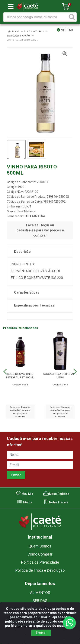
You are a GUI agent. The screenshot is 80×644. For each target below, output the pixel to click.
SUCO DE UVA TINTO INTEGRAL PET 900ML (20, 376)
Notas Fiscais (56, 502)
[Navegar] (5, 372)
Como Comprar (40, 554)
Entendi (41, 633)
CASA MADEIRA (34, 216)
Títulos (25, 502)
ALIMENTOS (40, 593)
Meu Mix (24, 494)
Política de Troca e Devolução (40, 570)
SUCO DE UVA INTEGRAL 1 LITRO (60, 376)
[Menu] (11, 6)
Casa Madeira (26, 211)
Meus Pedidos (56, 494)
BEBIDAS (40, 601)
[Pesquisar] (72, 17)
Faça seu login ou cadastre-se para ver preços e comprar (40, 230)
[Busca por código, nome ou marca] (36, 17)
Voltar (65, 30)
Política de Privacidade (40, 562)
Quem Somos (40, 546)
